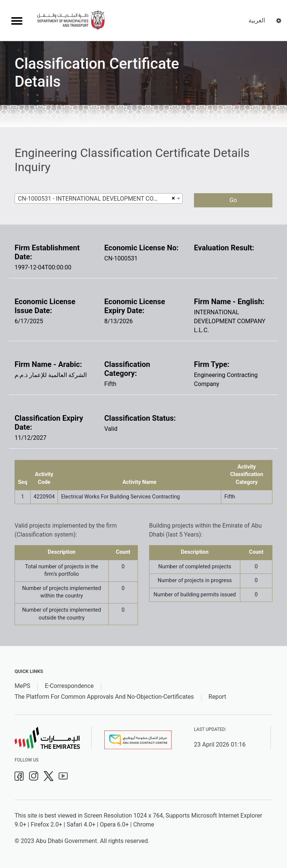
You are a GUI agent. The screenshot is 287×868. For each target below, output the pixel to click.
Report (217, 697)
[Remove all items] (172, 198)
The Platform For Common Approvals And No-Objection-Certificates (104, 697)
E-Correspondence (69, 686)
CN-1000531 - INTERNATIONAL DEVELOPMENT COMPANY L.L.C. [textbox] (94, 199)
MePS (22, 686)
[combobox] (99, 198)
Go (233, 200)
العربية (257, 20)
